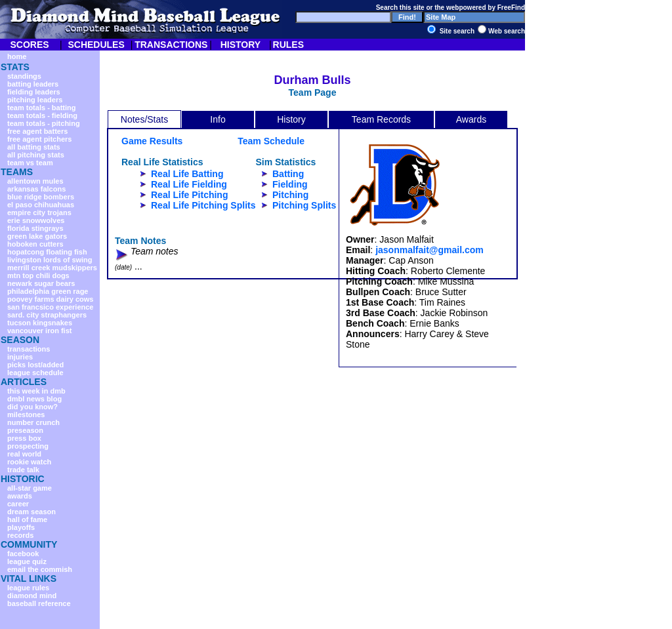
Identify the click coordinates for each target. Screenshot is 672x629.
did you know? (32, 407)
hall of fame (27, 519)
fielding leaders (34, 92)
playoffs (21, 527)
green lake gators (37, 236)
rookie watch (29, 462)
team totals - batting (42, 108)
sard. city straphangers (47, 315)
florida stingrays (35, 228)
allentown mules (35, 181)
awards (20, 496)
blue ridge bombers (41, 197)
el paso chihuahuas (41, 205)
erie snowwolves (36, 220)
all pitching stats (36, 155)
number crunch (33, 422)
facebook (23, 554)
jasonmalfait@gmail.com (430, 250)
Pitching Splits (304, 205)
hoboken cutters (35, 244)
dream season (31, 512)
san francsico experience (50, 307)
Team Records (381, 119)
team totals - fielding (42, 115)
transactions (29, 349)
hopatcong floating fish (47, 252)
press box (24, 438)
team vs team (30, 163)
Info (218, 119)
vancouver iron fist (39, 331)
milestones (26, 415)
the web (447, 8)
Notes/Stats (144, 119)
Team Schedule (271, 141)
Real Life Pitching (189, 195)
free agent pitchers (39, 139)
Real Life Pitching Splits (203, 205)
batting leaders (33, 84)
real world (24, 454)
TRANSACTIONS (171, 45)
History (291, 119)
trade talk (23, 470)
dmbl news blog (34, 399)
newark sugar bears (41, 283)
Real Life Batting (187, 174)
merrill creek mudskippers (52, 268)
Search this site (400, 8)
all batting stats (34, 147)
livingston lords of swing (50, 260)
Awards (471, 119)
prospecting (28, 446)
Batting (288, 174)
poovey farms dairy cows (50, 299)
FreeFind (511, 8)
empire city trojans (39, 213)
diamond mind (32, 596)
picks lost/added (35, 365)
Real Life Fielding (189, 184)
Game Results (152, 141)
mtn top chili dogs (38, 275)
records (20, 535)
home (17, 56)
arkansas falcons (36, 189)
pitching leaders (35, 100)
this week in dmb (36, 391)
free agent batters (37, 131)
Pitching (290, 195)
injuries (20, 357)
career (18, 504)
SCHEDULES (96, 45)
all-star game (30, 488)
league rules (28, 588)
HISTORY (241, 45)
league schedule (35, 373)
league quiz (27, 561)
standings (24, 76)
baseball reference (39, 603)
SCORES (29, 45)
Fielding (290, 184)
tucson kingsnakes (40, 323)
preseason (25, 430)
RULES (288, 45)
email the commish (40, 569)
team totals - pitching (44, 123)
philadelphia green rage (48, 291)
